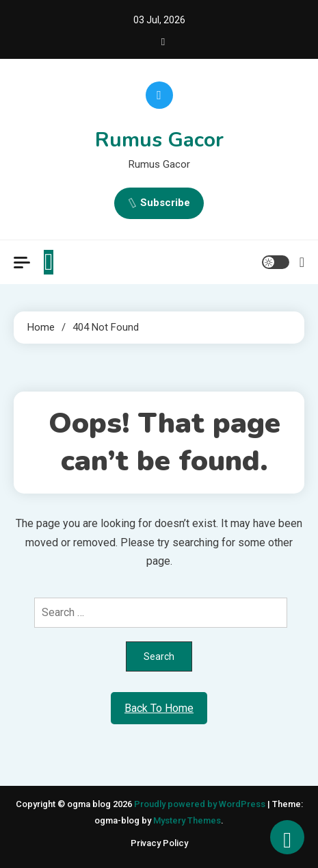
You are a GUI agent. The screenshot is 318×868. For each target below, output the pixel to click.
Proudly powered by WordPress (201, 804)
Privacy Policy (159, 843)
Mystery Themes (187, 820)
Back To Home (159, 708)
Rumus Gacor (159, 140)
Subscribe (159, 203)
